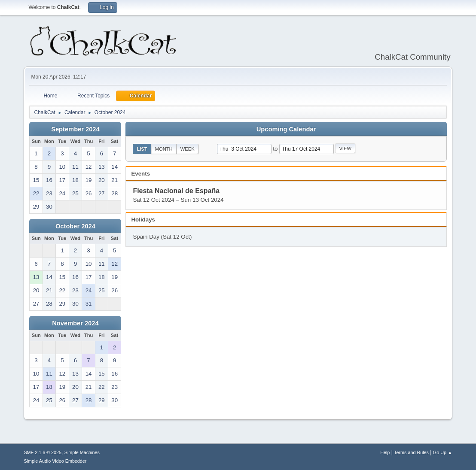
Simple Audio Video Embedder (55, 461)
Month (164, 149)
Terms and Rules (411, 452)
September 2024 (75, 129)
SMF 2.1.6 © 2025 (43, 452)
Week (188, 149)
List (142, 149)
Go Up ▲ (443, 452)
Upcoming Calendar (286, 129)
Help (385, 452)
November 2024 (75, 323)
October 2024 (75, 226)
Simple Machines (82, 452)
